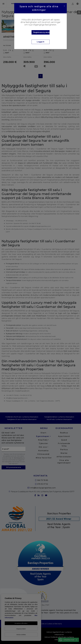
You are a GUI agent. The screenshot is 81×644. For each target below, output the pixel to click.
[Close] (64, 6)
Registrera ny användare (41, 32)
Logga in (41, 42)
